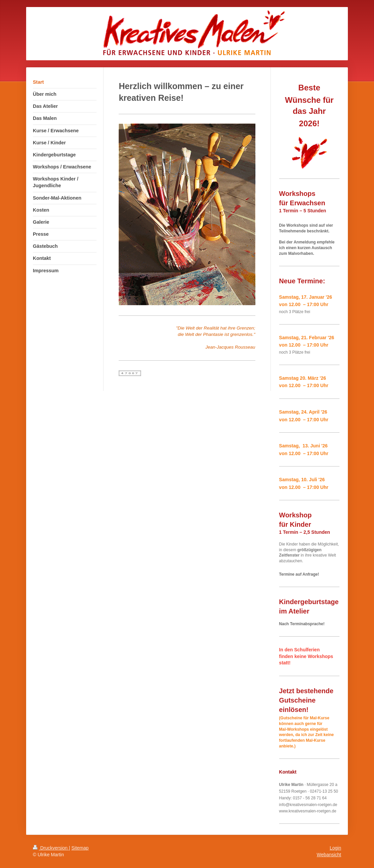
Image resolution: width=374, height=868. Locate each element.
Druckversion (51, 848)
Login (335, 848)
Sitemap (80, 848)
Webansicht (329, 855)
